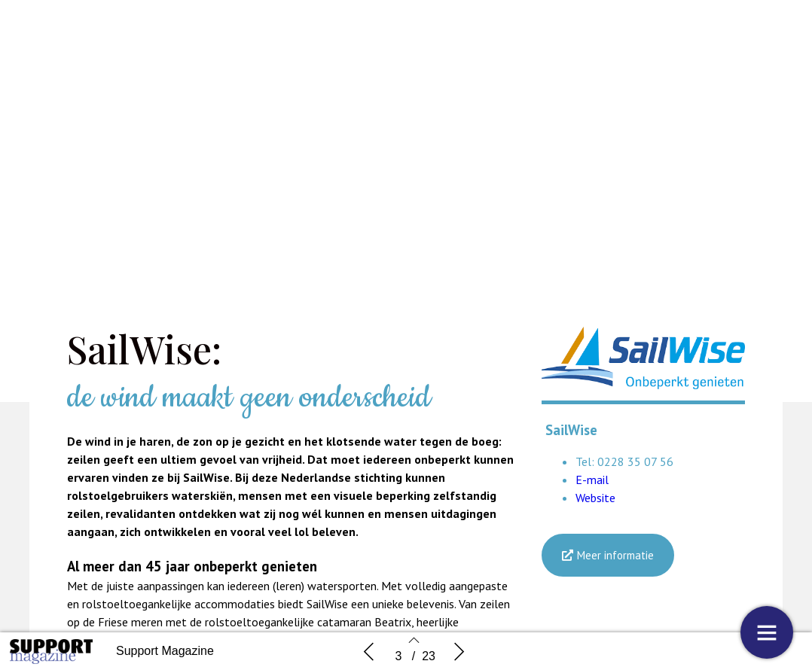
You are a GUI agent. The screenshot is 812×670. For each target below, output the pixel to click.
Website (595, 498)
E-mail (592, 480)
